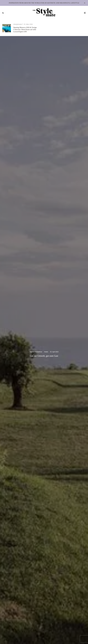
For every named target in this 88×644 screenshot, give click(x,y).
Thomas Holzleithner (36, 352)
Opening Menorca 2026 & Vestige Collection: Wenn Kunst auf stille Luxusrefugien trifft (25, 29)
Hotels (46, 352)
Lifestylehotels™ (18, 24)
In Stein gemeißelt (63, 29)
